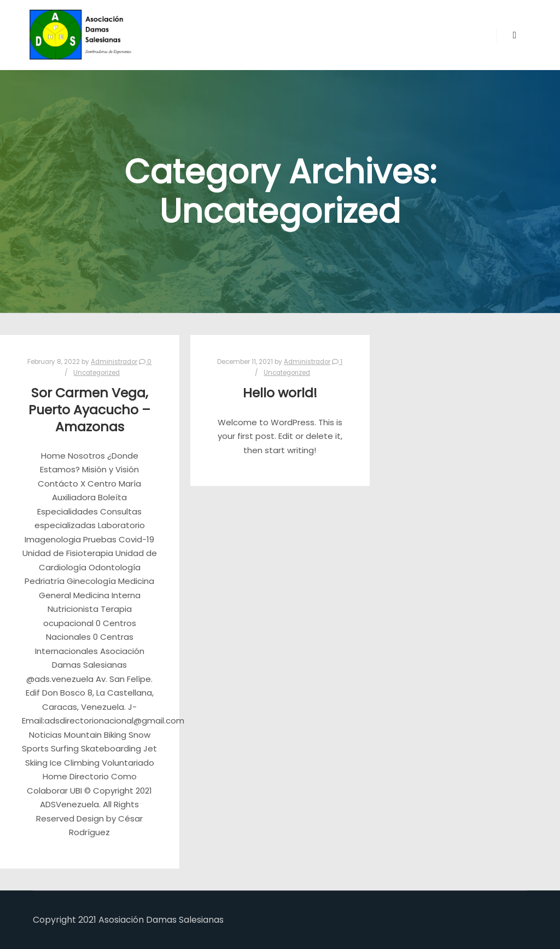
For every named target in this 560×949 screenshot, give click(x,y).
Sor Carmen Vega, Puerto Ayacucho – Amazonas (89, 409)
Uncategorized (97, 373)
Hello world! (280, 393)
